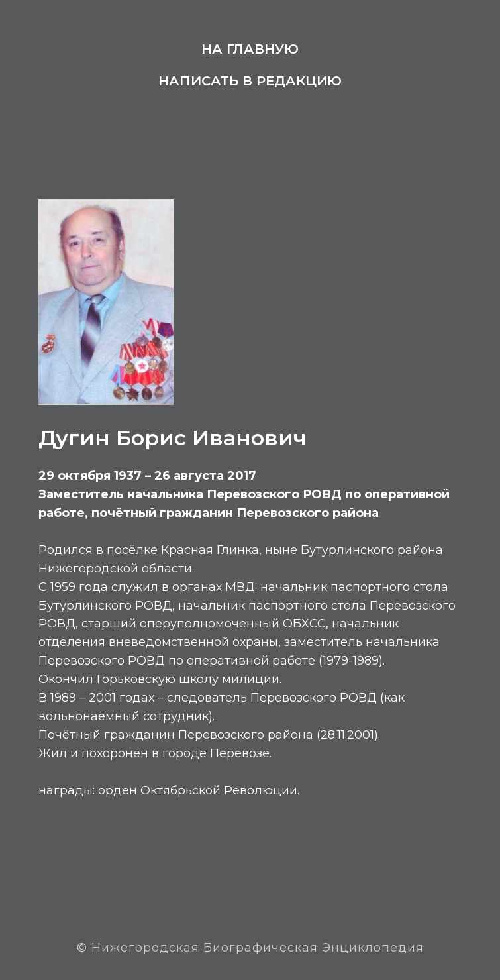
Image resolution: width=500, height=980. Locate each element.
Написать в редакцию (250, 81)
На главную (250, 49)
